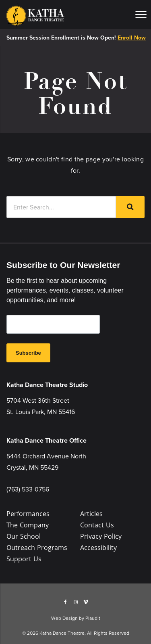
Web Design (64, 618)
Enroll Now (132, 38)
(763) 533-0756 (28, 489)
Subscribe (28, 353)
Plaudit (93, 618)
